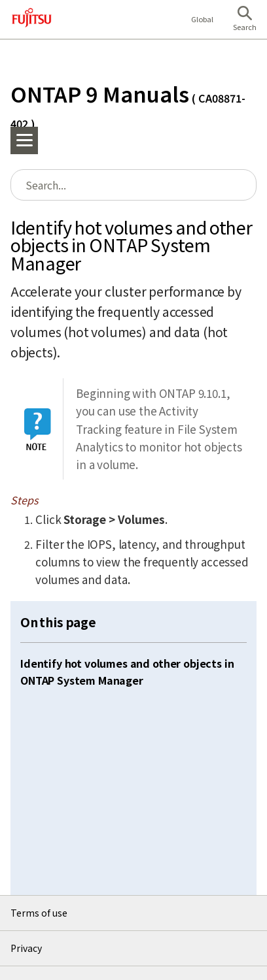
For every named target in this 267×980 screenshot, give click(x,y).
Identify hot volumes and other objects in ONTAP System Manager (127, 672)
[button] (245, 20)
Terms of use (39, 913)
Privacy (26, 948)
